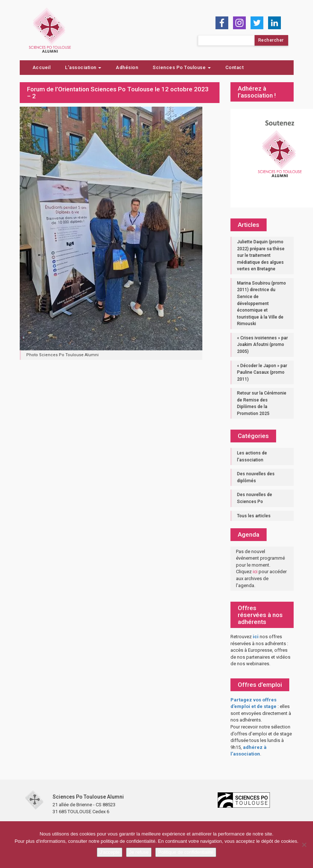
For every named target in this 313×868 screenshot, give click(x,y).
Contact (235, 67)
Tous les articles (254, 516)
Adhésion (127, 67)
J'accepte (110, 852)
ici (255, 572)
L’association (83, 67)
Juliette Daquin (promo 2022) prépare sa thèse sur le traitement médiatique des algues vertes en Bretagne (261, 255)
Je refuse (139, 852)
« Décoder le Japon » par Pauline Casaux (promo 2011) (262, 372)
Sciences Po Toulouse (182, 67)
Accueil (42, 67)
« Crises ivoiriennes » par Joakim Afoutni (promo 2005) (262, 345)
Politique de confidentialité (186, 852)
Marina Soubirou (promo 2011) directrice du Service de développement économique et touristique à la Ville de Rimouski (262, 303)
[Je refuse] (304, 845)
